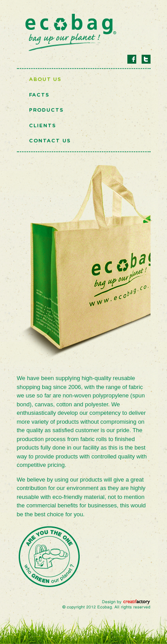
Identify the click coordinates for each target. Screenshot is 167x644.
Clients (43, 126)
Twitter (146, 59)
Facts (39, 95)
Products (47, 110)
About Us (45, 79)
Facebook (132, 59)
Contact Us (50, 141)
